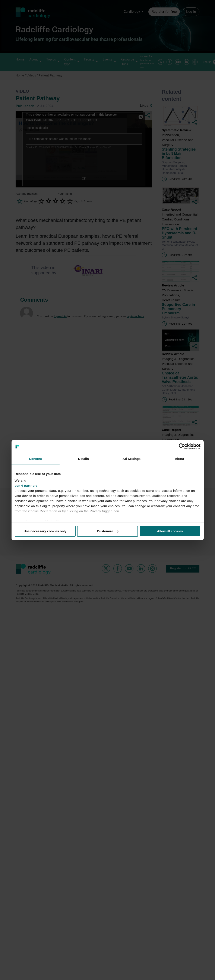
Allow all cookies (170, 531)
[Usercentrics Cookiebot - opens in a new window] (182, 446)
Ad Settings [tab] (132, 459)
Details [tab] (83, 459)
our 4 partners (26, 486)
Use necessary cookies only (45, 531)
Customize (108, 531)
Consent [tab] (36, 459)
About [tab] (180, 459)
